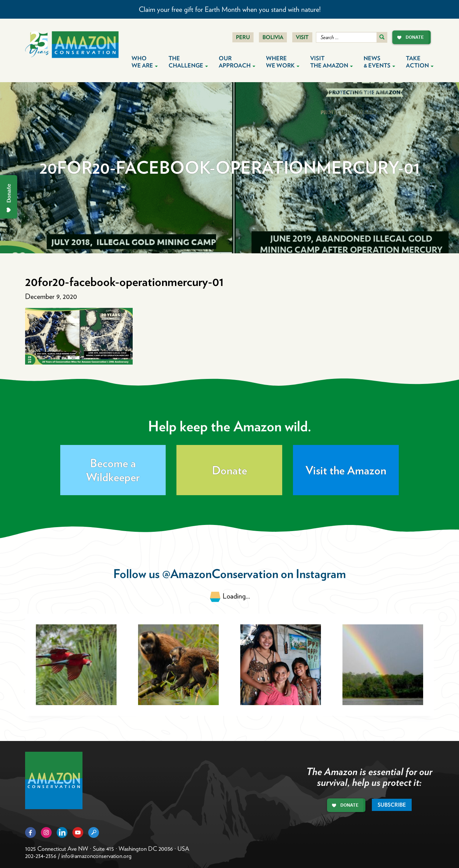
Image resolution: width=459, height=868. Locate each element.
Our (237, 62)
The (188, 62)
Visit (302, 37)
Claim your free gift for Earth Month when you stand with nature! (230, 9)
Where (283, 62)
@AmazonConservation (220, 574)
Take (420, 62)
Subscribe (392, 805)
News (379, 62)
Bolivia (273, 37)
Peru (243, 37)
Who (145, 62)
